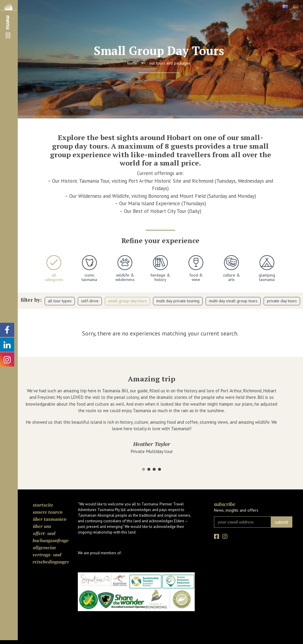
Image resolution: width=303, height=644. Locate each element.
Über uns (42, 526)
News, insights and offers (236, 510)
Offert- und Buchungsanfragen (51, 537)
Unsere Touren (48, 512)
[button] (144, 469)
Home (132, 63)
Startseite (43, 505)
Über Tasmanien (50, 519)
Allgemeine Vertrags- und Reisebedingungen (51, 555)
